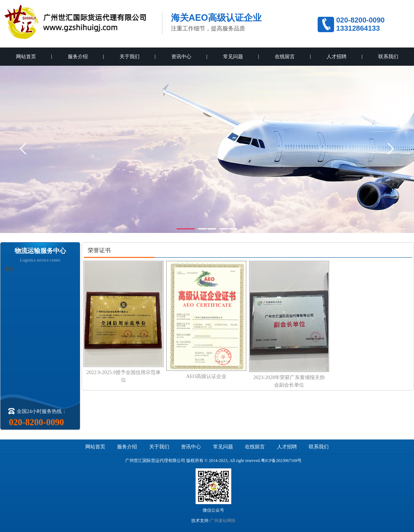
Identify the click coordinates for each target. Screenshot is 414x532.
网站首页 (26, 57)
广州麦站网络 (223, 521)
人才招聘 (337, 57)
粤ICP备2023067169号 (281, 461)
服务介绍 (78, 57)
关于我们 (130, 57)
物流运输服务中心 (40, 251)
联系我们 (388, 57)
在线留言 (285, 57)
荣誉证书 (99, 250)
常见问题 (233, 57)
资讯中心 (181, 57)
